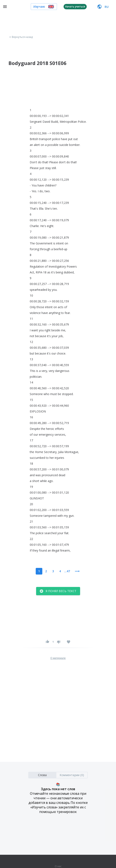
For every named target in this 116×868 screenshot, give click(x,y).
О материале (58, 658)
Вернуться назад (21, 37)
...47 (67, 571)
